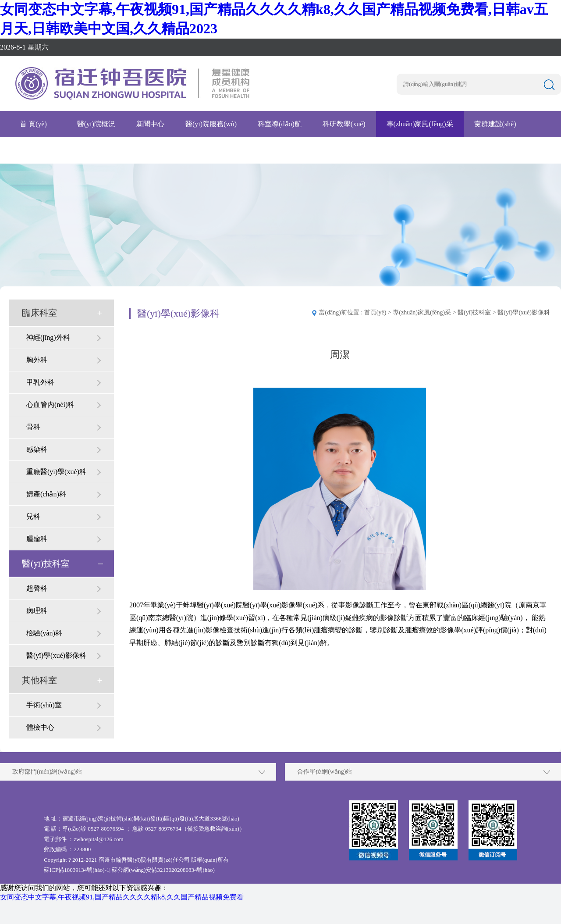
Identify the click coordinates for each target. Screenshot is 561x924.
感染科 (37, 449)
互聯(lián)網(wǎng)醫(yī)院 (159, 150)
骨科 (33, 427)
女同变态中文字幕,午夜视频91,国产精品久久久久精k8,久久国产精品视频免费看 (122, 897)
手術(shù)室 (44, 705)
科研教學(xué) (344, 124)
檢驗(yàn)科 (44, 633)
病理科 (37, 611)
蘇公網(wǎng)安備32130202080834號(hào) (163, 870)
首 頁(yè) (33, 124)
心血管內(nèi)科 (50, 405)
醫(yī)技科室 (46, 564)
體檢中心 (40, 727)
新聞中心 (150, 124)
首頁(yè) (375, 312)
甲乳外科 (40, 382)
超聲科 (37, 588)
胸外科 (37, 360)
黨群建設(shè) (495, 124)
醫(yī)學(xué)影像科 (56, 655)
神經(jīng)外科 (48, 337)
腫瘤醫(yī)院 (79, 150)
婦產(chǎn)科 (46, 494)
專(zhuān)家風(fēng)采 (420, 124)
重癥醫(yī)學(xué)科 (56, 472)
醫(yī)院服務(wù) (211, 124)
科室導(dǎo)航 (280, 124)
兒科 (33, 516)
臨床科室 (39, 313)
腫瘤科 (37, 539)
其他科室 (39, 680)
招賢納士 (25, 150)
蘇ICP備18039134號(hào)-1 (77, 870)
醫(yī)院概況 (96, 124)
